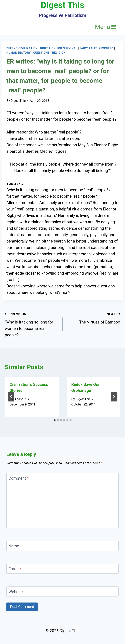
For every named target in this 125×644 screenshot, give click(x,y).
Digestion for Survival (59, 48)
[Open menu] (106, 27)
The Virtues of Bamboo (93, 317)
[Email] (62, 569)
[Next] (114, 397)
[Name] (62, 546)
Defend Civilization (22, 48)
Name (15, 546)
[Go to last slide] (11, 397)
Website (16, 592)
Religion (59, 53)
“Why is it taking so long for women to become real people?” (32, 324)
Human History (18, 53)
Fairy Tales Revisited (97, 48)
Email (15, 569)
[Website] (62, 591)
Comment (18, 478)
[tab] (55, 420)
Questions (41, 53)
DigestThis (18, 101)
